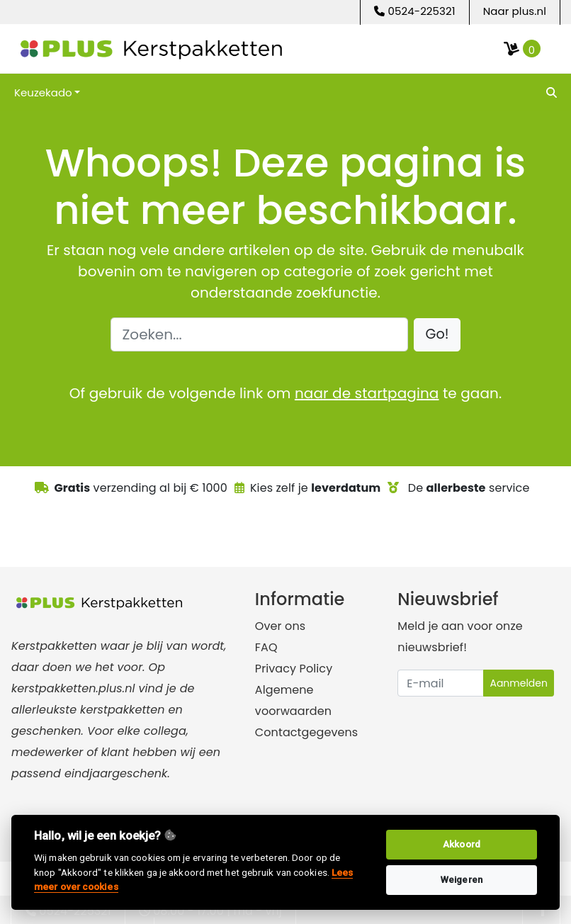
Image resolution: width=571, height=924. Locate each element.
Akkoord (462, 844)
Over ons (280, 626)
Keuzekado (43, 92)
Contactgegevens (306, 732)
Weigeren (462, 880)
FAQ (266, 647)
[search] (550, 92)
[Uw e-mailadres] (441, 683)
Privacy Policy (294, 669)
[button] (437, 335)
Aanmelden (519, 683)
